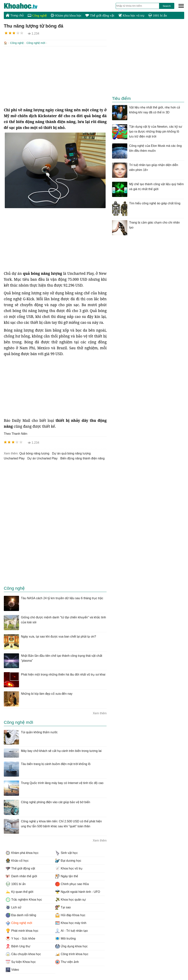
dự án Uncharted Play (43, 458)
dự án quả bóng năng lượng (71, 453)
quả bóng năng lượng (34, 453)
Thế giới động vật (100, 15)
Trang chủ (15, 15)
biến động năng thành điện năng (82, 458)
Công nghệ (37, 15)
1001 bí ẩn (158, 15)
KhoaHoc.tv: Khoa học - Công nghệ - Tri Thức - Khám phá (25, 6)
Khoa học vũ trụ (131, 15)
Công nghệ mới (36, 43)
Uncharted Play (14, 458)
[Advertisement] (55, 76)
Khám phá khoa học (66, 15)
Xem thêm (100, 713)
